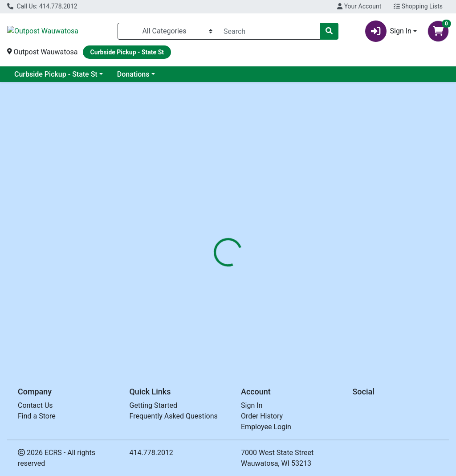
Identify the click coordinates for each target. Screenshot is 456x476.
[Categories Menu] (168, 31)
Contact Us (35, 405)
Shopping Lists (418, 6)
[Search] (269, 31)
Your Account (359, 6)
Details (214, 197)
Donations (133, 74)
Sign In (252, 405)
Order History (262, 416)
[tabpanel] (323, 248)
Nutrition (251, 197)
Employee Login (266, 427)
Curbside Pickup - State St (56, 74)
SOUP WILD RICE (228, 330)
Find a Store (37, 416)
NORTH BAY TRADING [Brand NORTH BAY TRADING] (311, 230)
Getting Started (154, 405)
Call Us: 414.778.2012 (42, 6)
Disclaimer (294, 197)
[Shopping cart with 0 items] (438, 31)
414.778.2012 (151, 453)
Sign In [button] (388, 31)
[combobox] (269, 31)
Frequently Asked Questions (174, 416)
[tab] (214, 197)
